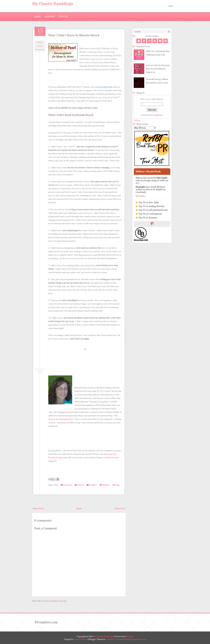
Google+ (92, 485)
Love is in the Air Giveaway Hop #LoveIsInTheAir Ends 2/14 (158, 69)
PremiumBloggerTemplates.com (131, 639)
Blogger (130, 636)
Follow (137, 120)
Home (171, 6)
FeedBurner (158, 115)
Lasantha (110, 639)
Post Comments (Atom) (55, 601)
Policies (64, 17)
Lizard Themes (80, 639)
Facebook (66, 485)
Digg (116, 485)
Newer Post (38, 508)
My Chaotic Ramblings (52, 3)
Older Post (120, 508)
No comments (40, 50)
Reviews (50, 17)
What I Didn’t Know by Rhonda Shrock (74, 35)
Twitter (79, 485)
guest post (40, 46)
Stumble (105, 485)
